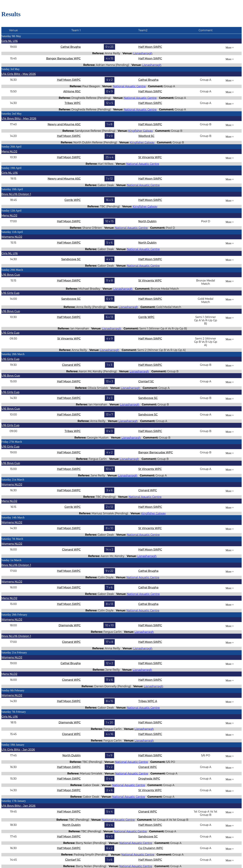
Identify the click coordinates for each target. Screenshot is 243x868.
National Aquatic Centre (129, 86)
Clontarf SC (146, 381)
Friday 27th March (12, 442)
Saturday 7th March (12, 539)
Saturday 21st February (14, 652)
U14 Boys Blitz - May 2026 (19, 119)
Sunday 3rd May (11, 69)
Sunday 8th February (13, 690)
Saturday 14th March (13, 517)
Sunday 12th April (11, 211)
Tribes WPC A (148, 701)
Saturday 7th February (14, 712)
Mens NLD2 (9, 151)
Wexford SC (146, 136)
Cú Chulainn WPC (151, 848)
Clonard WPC (71, 365)
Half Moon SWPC (150, 47)
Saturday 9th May (11, 36)
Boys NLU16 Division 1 (16, 194)
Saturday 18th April (12, 189)
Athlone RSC (72, 91)
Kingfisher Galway (141, 131)
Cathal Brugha (71, 47)
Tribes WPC (73, 103)
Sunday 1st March (11, 560)
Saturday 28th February (14, 615)
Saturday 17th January (14, 801)
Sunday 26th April (11, 147)
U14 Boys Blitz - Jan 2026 (18, 806)
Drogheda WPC (149, 779)
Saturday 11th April (12, 232)
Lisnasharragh (143, 53)
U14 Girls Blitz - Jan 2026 (18, 750)
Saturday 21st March (13, 480)
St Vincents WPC (150, 157)
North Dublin (147, 221)
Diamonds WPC (70, 625)
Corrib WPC (73, 200)
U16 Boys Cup (11, 275)
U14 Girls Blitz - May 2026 (19, 74)
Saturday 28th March (13, 354)
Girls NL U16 (9, 41)
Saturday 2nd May (11, 114)
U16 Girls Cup (10, 293)
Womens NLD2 (12, 237)
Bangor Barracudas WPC (63, 58)
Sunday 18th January (13, 745)
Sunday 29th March (12, 270)
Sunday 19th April (11, 168)
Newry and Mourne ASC (64, 124)
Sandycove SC (71, 259)
